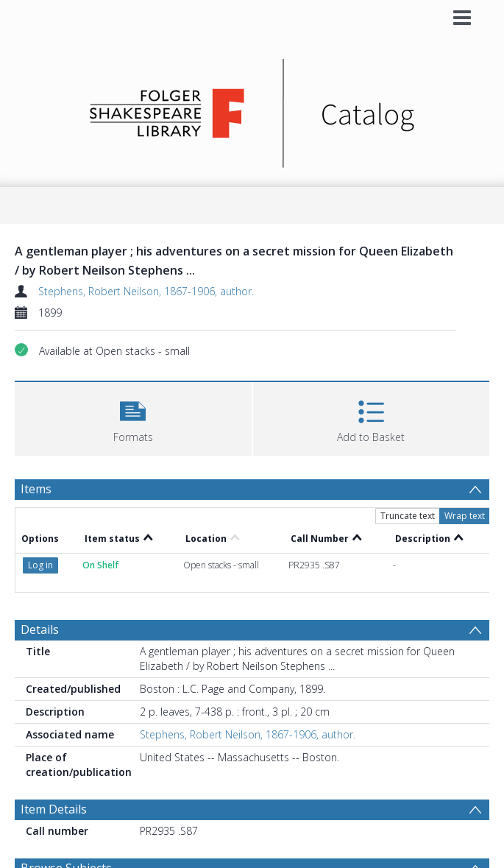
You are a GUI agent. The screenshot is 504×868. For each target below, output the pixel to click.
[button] (133, 417)
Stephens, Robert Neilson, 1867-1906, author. (146, 291)
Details (40, 629)
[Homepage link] (252, 109)
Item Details (54, 809)
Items (36, 489)
